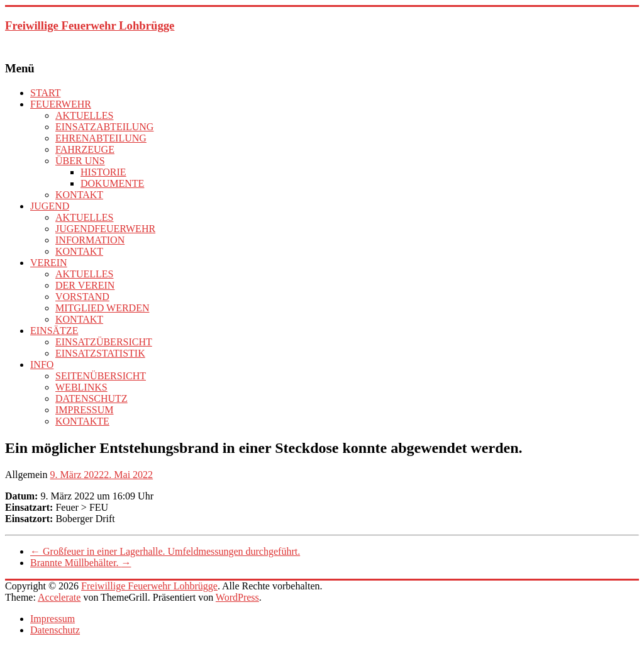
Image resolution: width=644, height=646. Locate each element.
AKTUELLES (84, 115)
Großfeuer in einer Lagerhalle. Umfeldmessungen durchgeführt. (165, 551)
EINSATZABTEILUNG (104, 127)
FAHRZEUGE (85, 149)
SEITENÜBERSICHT (101, 376)
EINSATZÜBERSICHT (104, 342)
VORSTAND (82, 297)
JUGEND (50, 206)
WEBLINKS (81, 387)
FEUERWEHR (61, 104)
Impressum (53, 619)
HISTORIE (103, 172)
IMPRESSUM (84, 410)
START (45, 93)
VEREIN (49, 263)
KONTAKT (79, 195)
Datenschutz (55, 630)
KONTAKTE (82, 421)
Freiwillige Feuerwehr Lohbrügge (90, 25)
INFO (42, 365)
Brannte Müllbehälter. (80, 563)
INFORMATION (90, 240)
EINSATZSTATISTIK (100, 353)
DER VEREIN (85, 285)
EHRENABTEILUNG (101, 138)
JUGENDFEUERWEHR (105, 229)
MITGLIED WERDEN (102, 308)
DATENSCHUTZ (92, 398)
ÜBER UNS (80, 161)
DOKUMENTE (112, 183)
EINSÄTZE (54, 331)
